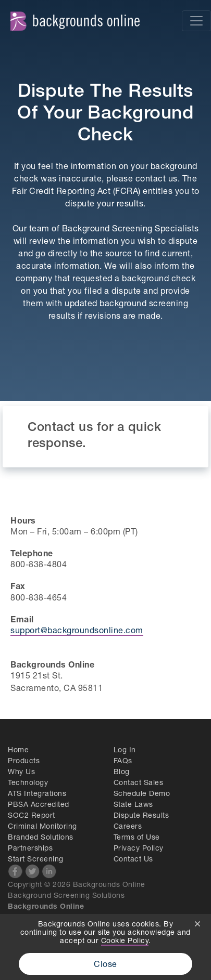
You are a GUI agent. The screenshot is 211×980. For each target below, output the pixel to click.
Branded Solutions (41, 837)
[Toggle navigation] (196, 21)
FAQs (123, 760)
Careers (128, 826)
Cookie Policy (125, 940)
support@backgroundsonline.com (77, 630)
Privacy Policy (139, 848)
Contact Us (133, 859)
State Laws (133, 804)
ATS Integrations (37, 793)
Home (18, 749)
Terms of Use (137, 837)
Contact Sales (139, 782)
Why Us (21, 771)
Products (24, 760)
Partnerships (30, 848)
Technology (28, 782)
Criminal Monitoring (42, 826)
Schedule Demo (142, 793)
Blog (122, 771)
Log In (125, 749)
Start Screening (36, 859)
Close (106, 964)
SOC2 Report (32, 815)
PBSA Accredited (39, 804)
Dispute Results (141, 815)
